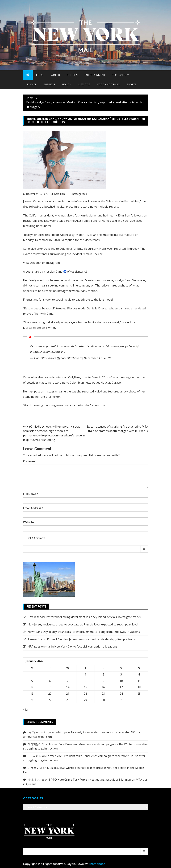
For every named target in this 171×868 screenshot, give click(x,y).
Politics (72, 75)
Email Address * (33, 508)
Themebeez (97, 864)
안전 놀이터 (35, 768)
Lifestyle (84, 84)
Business (49, 84)
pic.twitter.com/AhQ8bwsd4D (48, 352)
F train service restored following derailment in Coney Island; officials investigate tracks (84, 617)
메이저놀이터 (36, 744)
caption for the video (78, 240)
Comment (29, 461)
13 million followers (130, 215)
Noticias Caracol (111, 383)
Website (28, 522)
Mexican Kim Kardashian (123, 201)
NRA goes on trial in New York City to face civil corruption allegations (72, 646)
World (55, 75)
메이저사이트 (36, 780)
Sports (132, 84)
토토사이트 (35, 756)
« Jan (26, 710)
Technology (120, 75)
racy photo (129, 391)
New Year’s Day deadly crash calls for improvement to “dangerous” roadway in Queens (84, 632)
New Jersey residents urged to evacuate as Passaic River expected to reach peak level (83, 624)
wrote (37, 328)
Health (67, 84)
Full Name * (31, 494)
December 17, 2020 (97, 358)
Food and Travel (109, 84)
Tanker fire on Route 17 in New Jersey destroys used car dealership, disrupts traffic (82, 639)
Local (40, 75)
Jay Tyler (33, 732)
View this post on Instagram (41, 263)
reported (120, 249)
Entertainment (95, 75)
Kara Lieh (59, 194)
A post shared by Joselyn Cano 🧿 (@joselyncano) (55, 272)
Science (32, 84)
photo (124, 285)
